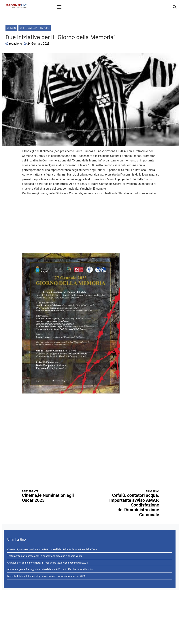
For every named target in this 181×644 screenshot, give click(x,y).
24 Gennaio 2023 (38, 44)
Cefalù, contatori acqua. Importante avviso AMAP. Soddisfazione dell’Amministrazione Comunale (128, 504)
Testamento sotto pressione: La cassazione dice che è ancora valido (45, 556)
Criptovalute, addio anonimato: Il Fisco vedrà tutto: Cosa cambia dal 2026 (48, 563)
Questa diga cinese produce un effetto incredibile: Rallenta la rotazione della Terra (52, 549)
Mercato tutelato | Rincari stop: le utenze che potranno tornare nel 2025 (46, 576)
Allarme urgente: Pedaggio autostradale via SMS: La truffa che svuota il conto (50, 569)
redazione (16, 44)
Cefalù (11, 28)
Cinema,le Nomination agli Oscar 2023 (53, 496)
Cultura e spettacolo (35, 28)
